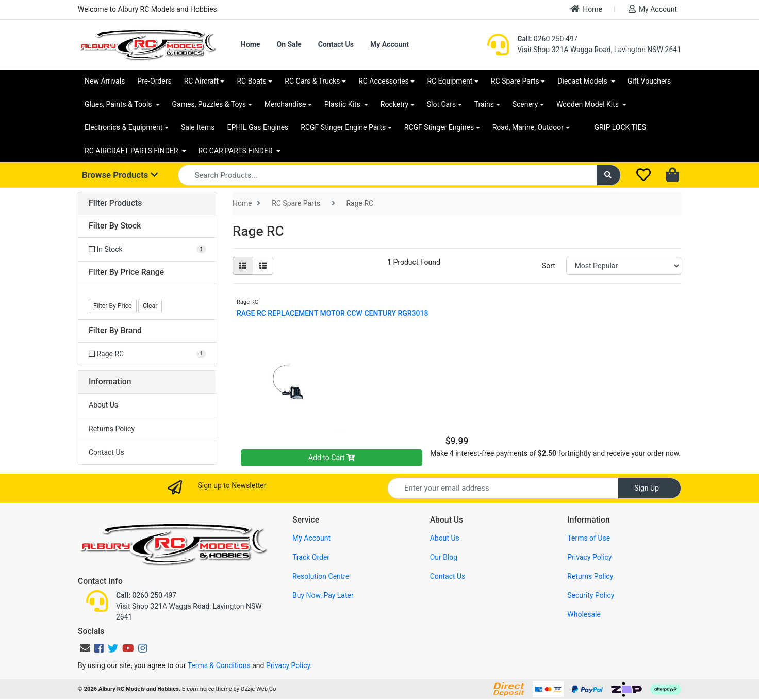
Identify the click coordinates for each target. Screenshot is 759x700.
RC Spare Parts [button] (515, 81)
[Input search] (387, 175)
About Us (103, 405)
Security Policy (591, 595)
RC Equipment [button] (450, 81)
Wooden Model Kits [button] (589, 104)
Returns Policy (112, 429)
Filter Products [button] (115, 203)
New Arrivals (105, 81)
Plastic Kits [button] (343, 104)
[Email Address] (503, 488)
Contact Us (336, 44)
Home (586, 9)
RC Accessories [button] (384, 81)
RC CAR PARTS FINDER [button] (236, 151)
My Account (653, 9)
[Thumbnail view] (243, 266)
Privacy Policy (589, 557)
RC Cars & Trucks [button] (312, 81)
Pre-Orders (154, 81)
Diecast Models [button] (583, 81)
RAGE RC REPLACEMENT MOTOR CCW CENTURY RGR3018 (332, 313)
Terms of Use (589, 538)
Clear (150, 306)
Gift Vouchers (649, 81)
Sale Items (198, 127)
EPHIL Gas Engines (258, 127)
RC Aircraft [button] (201, 81)
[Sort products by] (624, 266)
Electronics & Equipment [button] (123, 127)
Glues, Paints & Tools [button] (119, 104)
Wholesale (584, 614)
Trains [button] (484, 104)
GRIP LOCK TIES (621, 127)
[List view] (263, 266)
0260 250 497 (547, 39)
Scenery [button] (525, 104)
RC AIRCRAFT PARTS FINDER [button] (132, 151)
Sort (549, 266)
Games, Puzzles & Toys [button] (209, 104)
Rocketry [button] (394, 104)
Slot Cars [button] (441, 104)
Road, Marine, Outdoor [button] (528, 127)
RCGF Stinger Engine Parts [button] (343, 127)
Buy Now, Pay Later (323, 595)
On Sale (289, 44)
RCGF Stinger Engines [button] (439, 127)
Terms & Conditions (219, 665)
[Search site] (609, 175)
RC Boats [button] (251, 81)
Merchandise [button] (285, 104)
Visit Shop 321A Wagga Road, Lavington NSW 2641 (599, 50)
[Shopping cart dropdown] (674, 175)
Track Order (311, 557)
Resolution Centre (321, 576)
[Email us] (85, 648)
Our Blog (444, 557)
